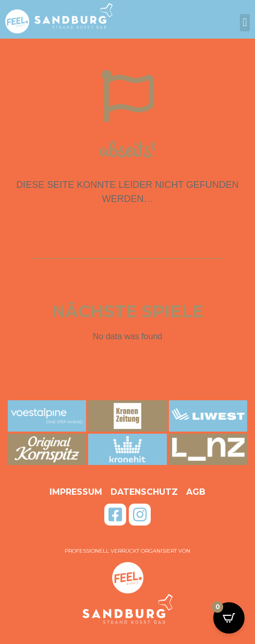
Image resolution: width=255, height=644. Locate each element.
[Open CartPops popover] (229, 618)
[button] (245, 23)
